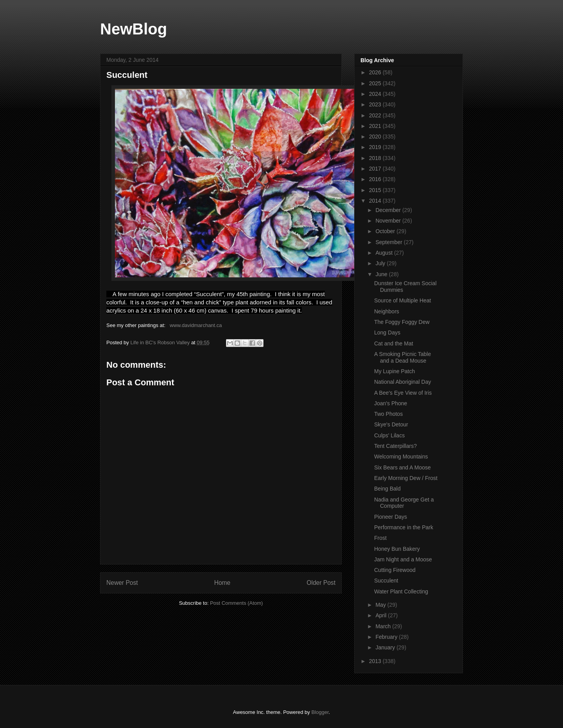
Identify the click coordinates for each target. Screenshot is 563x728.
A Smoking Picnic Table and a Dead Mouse (403, 357)
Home (222, 583)
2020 (376, 137)
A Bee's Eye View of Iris (403, 393)
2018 (376, 158)
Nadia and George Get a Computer (404, 503)
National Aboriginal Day (403, 382)
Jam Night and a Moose (403, 559)
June (382, 274)
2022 (376, 115)
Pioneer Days (391, 517)
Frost (380, 538)
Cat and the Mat (394, 343)
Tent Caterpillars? (395, 446)
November (389, 221)
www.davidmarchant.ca (196, 325)
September (389, 242)
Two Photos (388, 414)
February (387, 637)
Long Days (387, 333)
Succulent (386, 581)
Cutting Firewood (395, 570)
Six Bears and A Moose (403, 467)
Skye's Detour (391, 424)
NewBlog (134, 29)
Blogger (320, 712)
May (381, 605)
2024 (376, 94)
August (385, 253)
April (382, 615)
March (384, 626)
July (381, 263)
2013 (376, 661)
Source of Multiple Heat (403, 300)
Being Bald (387, 489)
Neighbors (387, 311)
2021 (376, 126)
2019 (376, 147)
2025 (376, 83)
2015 (376, 190)
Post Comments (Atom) (236, 603)
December (389, 210)
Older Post (321, 583)
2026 (376, 72)
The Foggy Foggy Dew (402, 322)
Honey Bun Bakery (397, 549)
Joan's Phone (391, 403)
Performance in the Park (404, 527)
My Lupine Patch (394, 371)
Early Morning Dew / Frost (406, 478)
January (386, 647)
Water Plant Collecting (401, 591)
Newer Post (122, 583)
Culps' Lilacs (389, 435)
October (386, 231)
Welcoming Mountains (401, 457)
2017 (376, 169)
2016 (376, 179)
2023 (376, 104)
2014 (376, 201)
